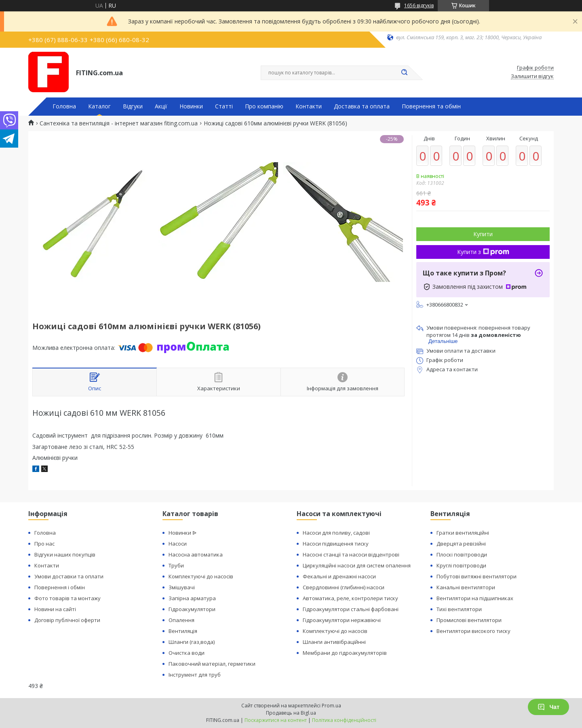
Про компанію (264, 106)
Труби (176, 565)
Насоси (178, 544)
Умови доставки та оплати (69, 576)
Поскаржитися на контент (276, 720)
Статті (224, 106)
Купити (483, 234)
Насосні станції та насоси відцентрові (351, 554)
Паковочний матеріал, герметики (212, 664)
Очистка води (187, 653)
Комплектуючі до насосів (201, 576)
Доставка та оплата (362, 106)
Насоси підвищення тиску (336, 544)
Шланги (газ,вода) (192, 642)
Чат (548, 707)
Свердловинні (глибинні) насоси (344, 587)
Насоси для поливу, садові (336, 533)
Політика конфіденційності (344, 720)
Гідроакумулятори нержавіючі (342, 620)
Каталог (99, 106)
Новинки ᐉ (182, 533)
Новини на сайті (55, 609)
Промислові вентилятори (469, 620)
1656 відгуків (419, 5)
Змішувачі (182, 587)
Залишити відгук (532, 76)
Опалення (181, 620)
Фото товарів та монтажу (67, 598)
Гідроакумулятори (192, 609)
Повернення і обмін (60, 587)
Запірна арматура (192, 598)
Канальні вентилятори (466, 587)
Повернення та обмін (431, 106)
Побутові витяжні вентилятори (477, 576)
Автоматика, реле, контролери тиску (350, 598)
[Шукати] (404, 73)
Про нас (44, 544)
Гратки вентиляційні (463, 533)
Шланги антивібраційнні (334, 642)
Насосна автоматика (196, 554)
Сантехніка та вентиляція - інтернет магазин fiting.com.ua (119, 123)
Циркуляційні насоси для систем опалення (357, 565)
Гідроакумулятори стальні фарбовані (351, 609)
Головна (64, 106)
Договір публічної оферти (67, 620)
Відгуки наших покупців (65, 554)
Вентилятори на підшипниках (475, 598)
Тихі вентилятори (459, 609)
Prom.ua (331, 706)
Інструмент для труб (195, 675)
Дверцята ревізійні (461, 544)
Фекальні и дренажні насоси (339, 576)
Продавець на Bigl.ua (291, 713)
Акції (161, 106)
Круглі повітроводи (461, 565)
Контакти (309, 106)
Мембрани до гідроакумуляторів (345, 653)
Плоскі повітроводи (462, 554)
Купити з (483, 252)
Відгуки (133, 106)
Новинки (191, 106)
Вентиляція (183, 631)
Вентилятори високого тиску (473, 631)
